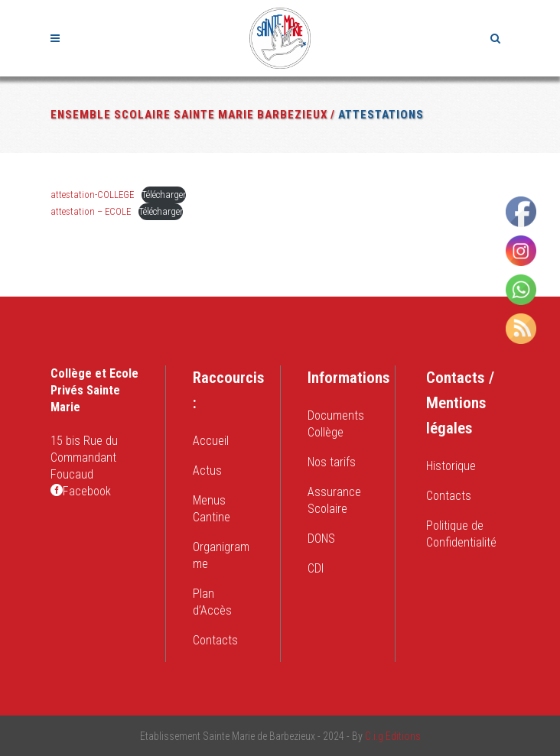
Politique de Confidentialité (461, 534)
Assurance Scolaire (334, 500)
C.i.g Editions (393, 736)
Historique (451, 466)
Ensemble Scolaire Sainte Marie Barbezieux (189, 115)
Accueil (211, 441)
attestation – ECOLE (91, 211)
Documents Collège (336, 424)
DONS (321, 539)
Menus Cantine (212, 509)
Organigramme (221, 555)
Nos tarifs (332, 462)
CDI (316, 568)
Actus (207, 470)
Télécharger (164, 195)
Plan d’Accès (212, 602)
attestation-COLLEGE (92, 195)
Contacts (215, 640)
